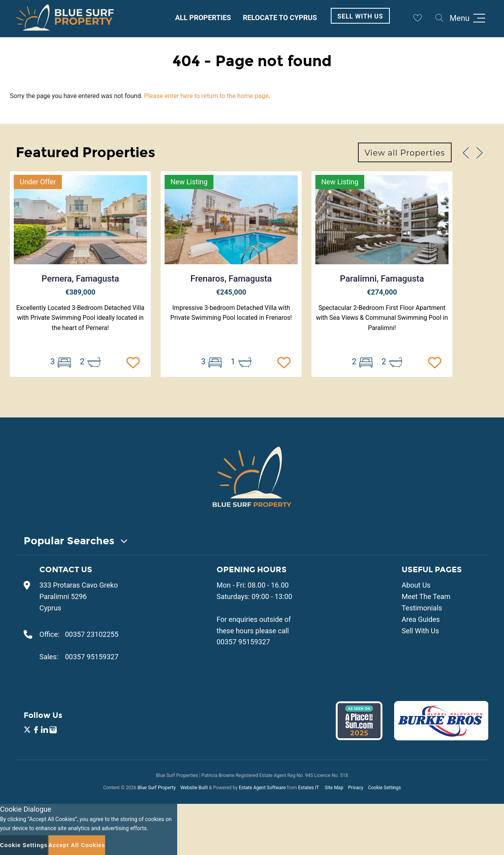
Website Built (194, 788)
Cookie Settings (384, 788)
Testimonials (422, 608)
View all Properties (405, 153)
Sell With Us (360, 16)
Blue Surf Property (157, 788)
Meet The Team (426, 596)
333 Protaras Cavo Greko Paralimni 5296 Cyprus (79, 596)
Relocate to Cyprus (280, 18)
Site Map (334, 788)
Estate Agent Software (262, 788)
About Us (416, 585)
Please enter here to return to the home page (206, 96)
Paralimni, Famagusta (382, 279)
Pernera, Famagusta (81, 279)
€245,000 (231, 292)
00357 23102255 (92, 634)
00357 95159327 (92, 657)
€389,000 (81, 292)
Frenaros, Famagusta (231, 279)
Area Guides (421, 619)
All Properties (203, 18)
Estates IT (309, 788)
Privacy (356, 788)
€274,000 (382, 292)
